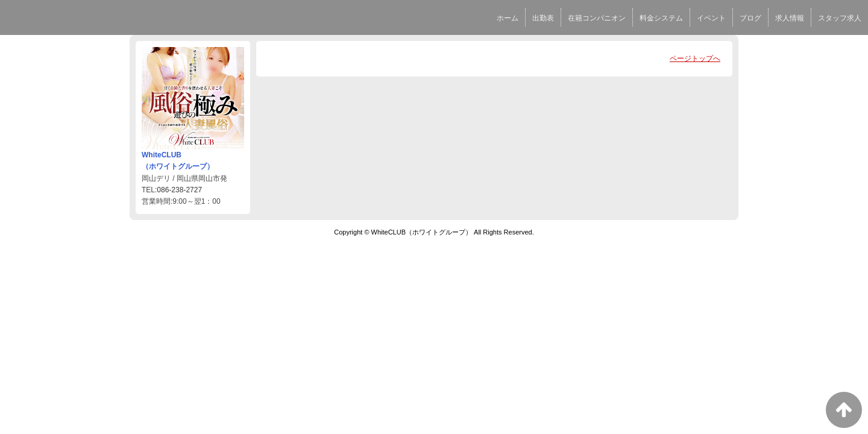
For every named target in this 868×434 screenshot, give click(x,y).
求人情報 (790, 18)
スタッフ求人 (840, 18)
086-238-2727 (179, 190)
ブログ (750, 18)
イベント (711, 18)
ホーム (508, 18)
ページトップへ (695, 58)
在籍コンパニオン (597, 18)
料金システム (661, 18)
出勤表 (543, 18)
